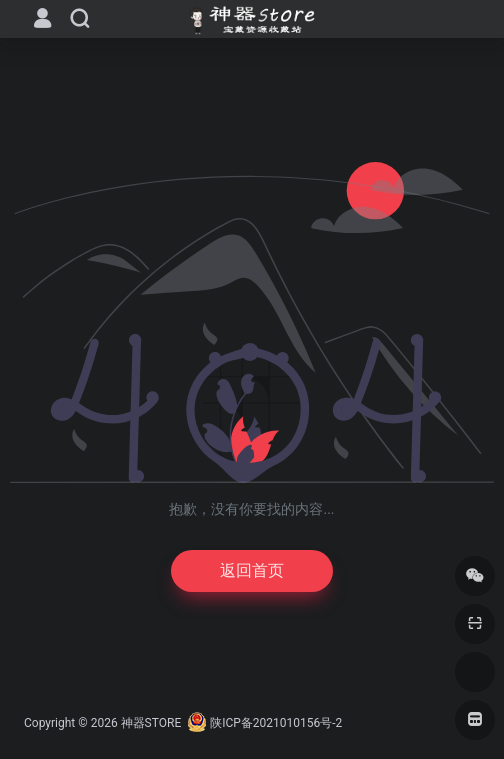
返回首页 (252, 570)
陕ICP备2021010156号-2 (276, 723)
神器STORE (151, 723)
